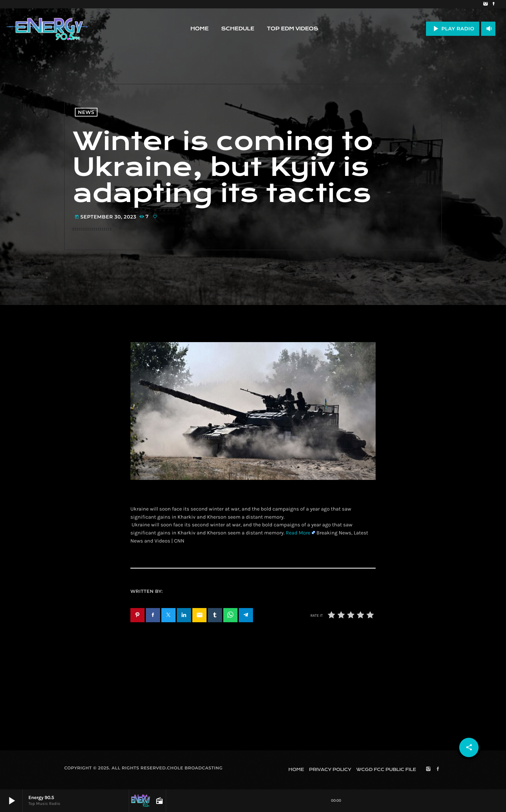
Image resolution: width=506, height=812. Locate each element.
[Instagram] (486, 4)
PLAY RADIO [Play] (453, 29)
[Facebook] (494, 4)
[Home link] (47, 29)
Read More (298, 533)
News (86, 112)
